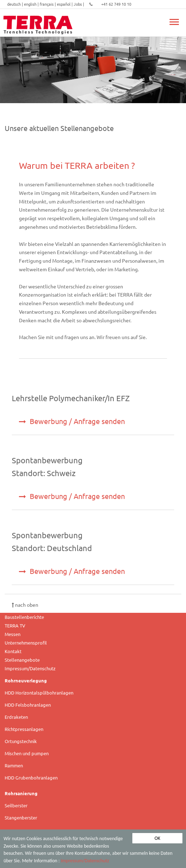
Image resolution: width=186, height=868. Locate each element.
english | (32, 4)
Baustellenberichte (24, 617)
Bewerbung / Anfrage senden (72, 421)
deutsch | (16, 4)
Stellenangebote (22, 660)
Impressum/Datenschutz (85, 861)
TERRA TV (15, 625)
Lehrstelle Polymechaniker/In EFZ (71, 398)
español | (65, 4)
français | (48, 4)
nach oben (25, 605)
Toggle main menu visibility (174, 18)
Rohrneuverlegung (26, 680)
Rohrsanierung (21, 793)
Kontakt (13, 651)
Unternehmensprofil (26, 643)
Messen (13, 634)
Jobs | (79, 4)
